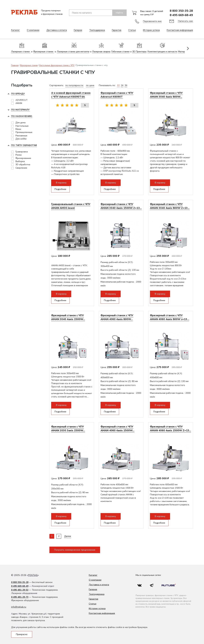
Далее (68, 536)
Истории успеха (151, 30)
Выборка (20, 161)
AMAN (19, 103)
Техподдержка (97, 30)
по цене (90, 85)
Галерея (78, 30)
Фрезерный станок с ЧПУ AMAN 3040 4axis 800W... (166, 95)
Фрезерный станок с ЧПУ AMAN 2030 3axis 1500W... (68, 428)
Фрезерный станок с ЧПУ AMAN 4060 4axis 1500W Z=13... (171, 428)
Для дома (20, 123)
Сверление (21, 168)
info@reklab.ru (19, 607)
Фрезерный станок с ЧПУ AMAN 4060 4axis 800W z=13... (169, 317)
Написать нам (185, 21)
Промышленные (24, 132)
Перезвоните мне (152, 21)
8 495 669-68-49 (181, 15)
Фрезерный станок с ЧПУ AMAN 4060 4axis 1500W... (117, 428)
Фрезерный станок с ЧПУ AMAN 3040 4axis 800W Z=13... (170, 206)
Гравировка (22, 152)
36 (126, 85)
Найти (119, 13)
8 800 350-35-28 (181, 11)
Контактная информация (180, 30)
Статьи (132, 30)
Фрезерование (23, 158)
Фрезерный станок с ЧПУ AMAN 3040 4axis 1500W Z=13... (121, 206)
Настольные (22, 126)
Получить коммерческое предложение (75, 550)
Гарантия (117, 30)
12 (118, 85)
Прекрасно (22, 634)
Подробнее (60, 189)
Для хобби (21, 139)
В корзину (61, 183)
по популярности (74, 85)
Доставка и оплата (57, 30)
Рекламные (21, 136)
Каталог (15, 30)
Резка (18, 155)
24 (122, 85)
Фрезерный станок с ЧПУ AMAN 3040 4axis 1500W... (68, 317)
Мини (18, 129)
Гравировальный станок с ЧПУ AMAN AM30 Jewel (71, 206)
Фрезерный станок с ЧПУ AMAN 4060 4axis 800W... (117, 317)
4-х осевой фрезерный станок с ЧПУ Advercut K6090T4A (71, 95)
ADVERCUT (22, 100)
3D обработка (23, 165)
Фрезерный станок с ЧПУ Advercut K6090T (117, 95)
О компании (33, 30)
